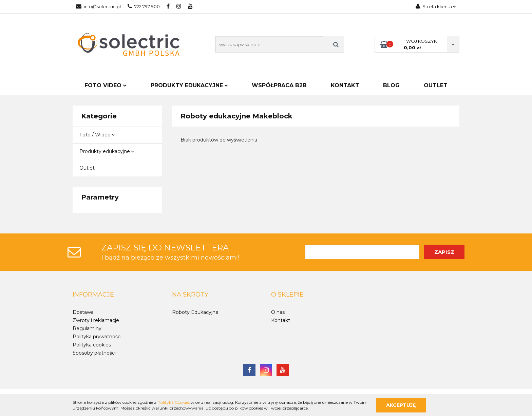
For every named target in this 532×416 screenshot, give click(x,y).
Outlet (436, 85)
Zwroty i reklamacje (96, 320)
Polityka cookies (92, 345)
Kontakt (345, 85)
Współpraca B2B (279, 85)
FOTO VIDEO (106, 85)
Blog (391, 85)
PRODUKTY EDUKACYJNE (189, 85)
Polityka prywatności (97, 337)
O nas (278, 312)
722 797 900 (144, 6)
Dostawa (83, 312)
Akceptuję (401, 405)
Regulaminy (87, 328)
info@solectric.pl (98, 6)
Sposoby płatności (94, 353)
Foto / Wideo (97, 135)
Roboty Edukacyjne (195, 312)
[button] (93, 295)
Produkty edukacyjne (107, 151)
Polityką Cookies (174, 402)
